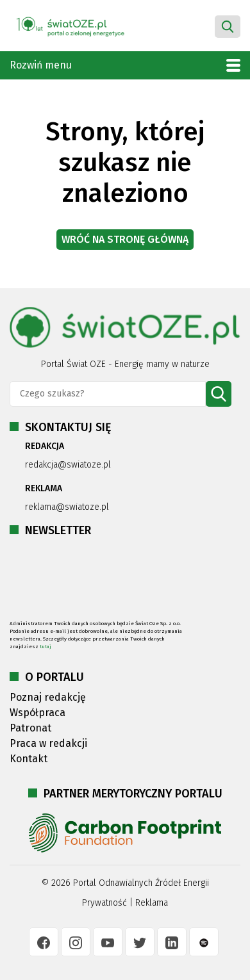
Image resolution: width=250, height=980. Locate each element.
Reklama (152, 903)
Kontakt (29, 759)
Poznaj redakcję (48, 697)
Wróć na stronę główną (125, 239)
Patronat (30, 728)
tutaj (46, 647)
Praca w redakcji (48, 743)
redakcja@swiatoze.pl (68, 465)
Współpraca (37, 713)
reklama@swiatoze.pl (67, 507)
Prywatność (104, 903)
